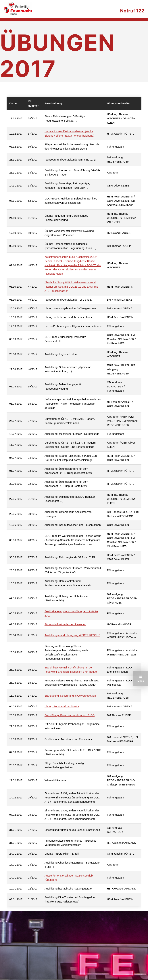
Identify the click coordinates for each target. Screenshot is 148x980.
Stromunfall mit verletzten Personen (65, 624)
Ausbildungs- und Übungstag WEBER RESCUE (72, 635)
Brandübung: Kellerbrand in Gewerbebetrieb (70, 696)
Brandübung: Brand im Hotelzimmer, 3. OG (70, 715)
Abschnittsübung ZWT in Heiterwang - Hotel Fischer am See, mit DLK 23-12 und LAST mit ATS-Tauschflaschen (71, 287)
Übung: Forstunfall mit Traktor (62, 706)
